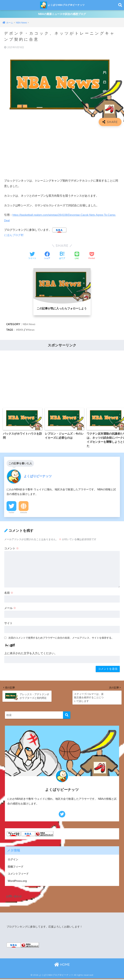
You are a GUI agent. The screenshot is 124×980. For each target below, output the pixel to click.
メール (10, 609)
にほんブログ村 (14, 236)
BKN (21, 331)
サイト (8, 624)
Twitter (11, 514)
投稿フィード (16, 868)
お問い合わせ (14, 898)
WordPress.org (18, 882)
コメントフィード (19, 875)
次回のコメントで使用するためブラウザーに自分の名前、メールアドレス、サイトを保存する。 (61, 639)
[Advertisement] (62, 153)
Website (24, 514)
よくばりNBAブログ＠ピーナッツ (62, 5)
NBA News (29, 325)
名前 (9, 594)
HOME (62, 966)
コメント (12, 550)
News (31, 331)
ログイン (13, 860)
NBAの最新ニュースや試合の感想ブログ (62, 15)
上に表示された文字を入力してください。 (31, 654)
